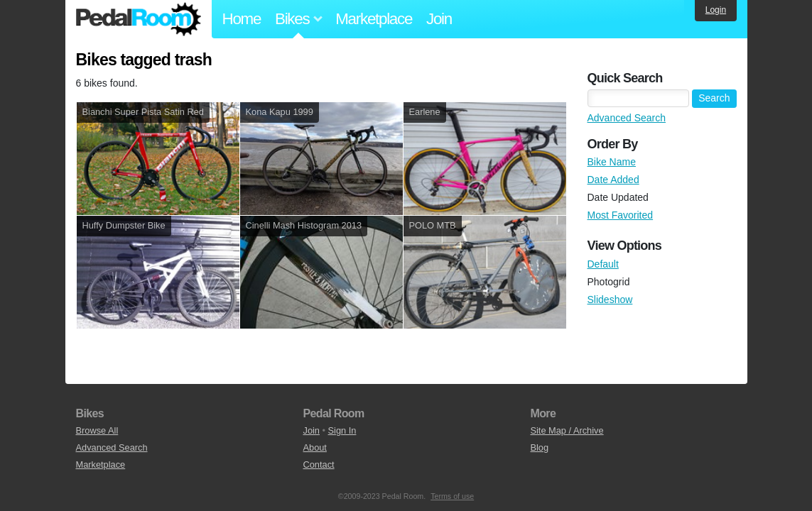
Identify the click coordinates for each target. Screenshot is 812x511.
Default (603, 264)
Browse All (97, 430)
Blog (539, 447)
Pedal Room (139, 19)
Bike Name (612, 162)
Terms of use (452, 496)
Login (716, 10)
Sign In (342, 430)
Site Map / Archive (567, 430)
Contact (318, 465)
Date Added (613, 180)
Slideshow (610, 300)
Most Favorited (621, 215)
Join (439, 19)
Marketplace (374, 19)
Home (242, 19)
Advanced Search (627, 118)
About (314, 447)
